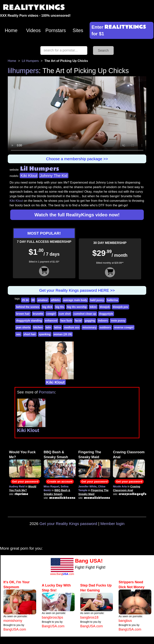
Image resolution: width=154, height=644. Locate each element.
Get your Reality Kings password (68, 524)
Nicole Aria (120, 486)
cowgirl (51, 314)
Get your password (25, 481)
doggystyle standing (29, 321)
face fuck (66, 321)
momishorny (13, 621)
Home (11, 30)
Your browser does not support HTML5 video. (77, 115)
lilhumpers (23, 71)
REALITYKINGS (34, 7)
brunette (38, 314)
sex (18, 334)
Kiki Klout (29, 175)
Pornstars (56, 30)
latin (48, 327)
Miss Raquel (52, 486)
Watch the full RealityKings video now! (77, 215)
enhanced (51, 321)
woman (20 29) (63, 334)
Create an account (60, 481)
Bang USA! (89, 561)
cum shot (65, 314)
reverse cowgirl (124, 327)
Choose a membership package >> (77, 159)
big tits (60, 307)
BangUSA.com (15, 629)
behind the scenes (28, 307)
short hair (30, 334)
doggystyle (106, 314)
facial (78, 321)
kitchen (38, 327)
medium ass (72, 327)
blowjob (105, 307)
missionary (89, 327)
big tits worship (77, 307)
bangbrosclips (52, 617)
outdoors (105, 327)
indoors (103, 321)
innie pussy (118, 321)
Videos (33, 30)
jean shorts (23, 327)
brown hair (23, 314)
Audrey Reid (17, 486)
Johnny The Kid (54, 175)
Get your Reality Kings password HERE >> (77, 290)
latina (58, 327)
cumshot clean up (85, 314)
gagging (90, 321)
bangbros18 (89, 617)
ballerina (113, 300)
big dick (47, 307)
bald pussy (97, 300)
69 (33, 300)
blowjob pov (120, 307)
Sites (78, 30)
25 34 (25, 300)
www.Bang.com (62, 574)
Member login (112, 524)
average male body (75, 300)
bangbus (125, 621)
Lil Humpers (30, 61)
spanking (45, 334)
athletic (56, 300)
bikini (93, 307)
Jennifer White (88, 486)
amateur (43, 300)
